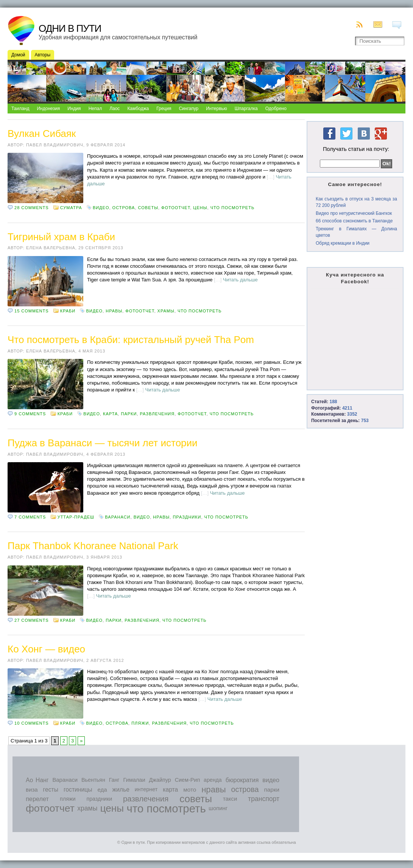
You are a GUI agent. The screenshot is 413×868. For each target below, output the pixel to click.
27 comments (31, 620)
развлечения (157, 414)
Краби (68, 311)
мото (190, 790)
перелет (37, 799)
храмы (166, 311)
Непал (95, 109)
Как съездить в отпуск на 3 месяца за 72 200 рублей (356, 202)
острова (124, 208)
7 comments (30, 517)
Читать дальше (240, 280)
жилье (121, 790)
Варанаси (118, 517)
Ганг (114, 780)
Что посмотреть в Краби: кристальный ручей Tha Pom (131, 340)
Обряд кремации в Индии (343, 243)
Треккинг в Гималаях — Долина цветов (356, 232)
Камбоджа (138, 109)
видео (101, 208)
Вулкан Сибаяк (42, 134)
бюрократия (242, 780)
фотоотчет (176, 208)
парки (129, 414)
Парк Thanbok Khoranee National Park (93, 546)
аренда (213, 780)
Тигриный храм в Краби (61, 237)
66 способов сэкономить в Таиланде (354, 221)
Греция (164, 109)
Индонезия (48, 109)
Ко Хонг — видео (46, 649)
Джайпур (160, 780)
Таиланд (20, 109)
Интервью (217, 109)
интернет (146, 789)
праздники (187, 517)
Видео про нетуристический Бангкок (354, 213)
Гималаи (134, 780)
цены (200, 208)
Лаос (115, 109)
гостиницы (78, 790)
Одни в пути (70, 28)
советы (148, 208)
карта (110, 414)
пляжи (140, 723)
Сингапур (189, 109)
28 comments (31, 208)
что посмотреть (233, 208)
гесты (51, 790)
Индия (74, 109)
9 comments (30, 414)
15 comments (31, 311)
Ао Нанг (37, 780)
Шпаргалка (246, 109)
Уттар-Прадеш (76, 517)
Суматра (71, 208)
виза (32, 790)
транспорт (264, 799)
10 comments (31, 723)
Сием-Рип (188, 780)
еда (102, 790)
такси (230, 799)
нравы (114, 311)
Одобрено (276, 109)
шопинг (218, 808)
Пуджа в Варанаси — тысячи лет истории (103, 443)
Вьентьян (93, 780)
